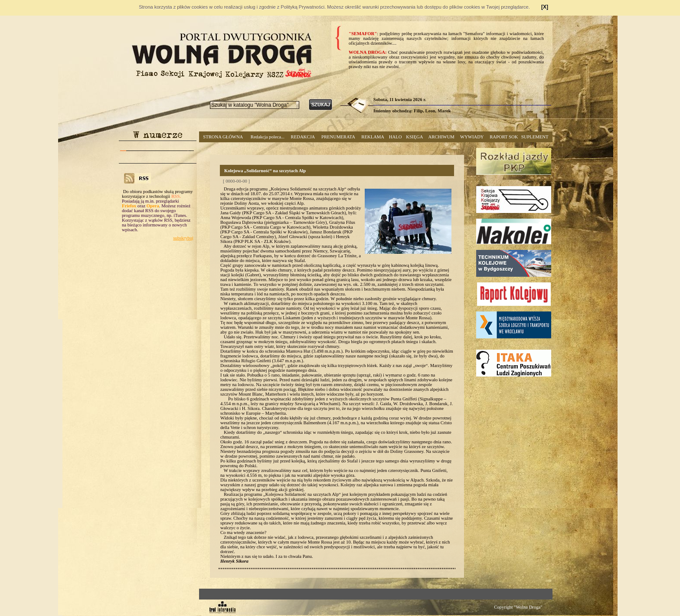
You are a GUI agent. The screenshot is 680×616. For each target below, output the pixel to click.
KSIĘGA (414, 137)
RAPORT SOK (504, 137)
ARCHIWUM (441, 137)
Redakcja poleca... (268, 137)
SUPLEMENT (535, 137)
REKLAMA (373, 137)
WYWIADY (472, 137)
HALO (396, 137)
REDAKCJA (303, 137)
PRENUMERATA (338, 137)
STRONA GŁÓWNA (223, 137)
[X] (545, 7)
